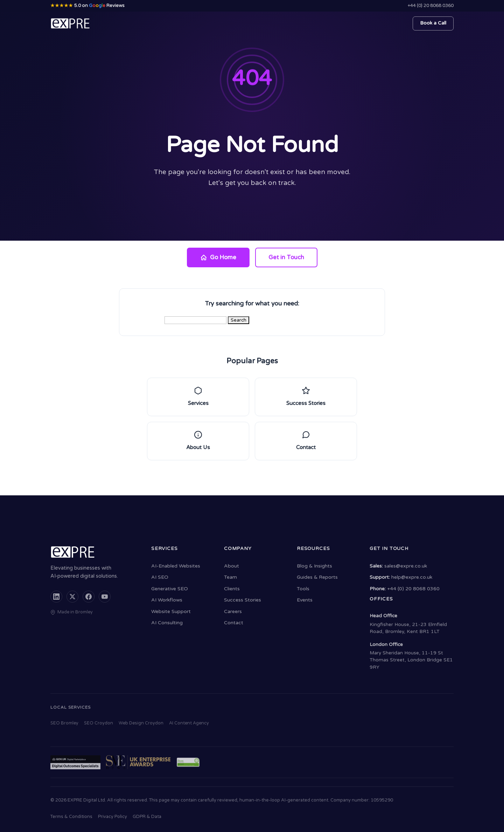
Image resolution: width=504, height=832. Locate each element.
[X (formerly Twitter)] (72, 597)
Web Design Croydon (141, 723)
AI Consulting (167, 623)
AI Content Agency (189, 723)
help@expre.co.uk (412, 577)
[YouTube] (105, 597)
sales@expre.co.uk (406, 566)
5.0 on (87, 6)
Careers (233, 611)
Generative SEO (170, 589)
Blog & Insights (314, 566)
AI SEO (160, 577)
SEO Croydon (99, 723)
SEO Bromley (64, 723)
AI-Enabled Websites (176, 566)
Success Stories (243, 600)
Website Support (171, 611)
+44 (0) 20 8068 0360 (431, 6)
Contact (234, 623)
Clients (232, 589)
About (232, 566)
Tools (303, 589)
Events (305, 600)
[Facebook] (89, 597)
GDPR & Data (147, 817)
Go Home (218, 257)
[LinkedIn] (56, 597)
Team (230, 577)
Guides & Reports (317, 577)
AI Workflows (167, 600)
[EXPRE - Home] (70, 23)
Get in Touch (286, 257)
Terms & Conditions (71, 817)
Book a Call (433, 23)
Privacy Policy (113, 817)
